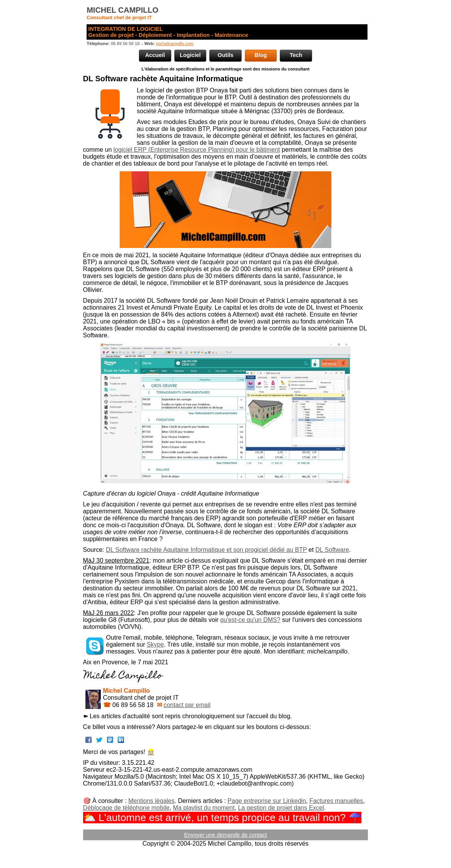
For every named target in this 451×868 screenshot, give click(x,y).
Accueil (155, 55)
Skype (155, 644)
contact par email (187, 705)
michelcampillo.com (175, 44)
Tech (296, 55)
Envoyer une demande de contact (225, 835)
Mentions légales (151, 801)
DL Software (332, 550)
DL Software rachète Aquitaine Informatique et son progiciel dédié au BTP (206, 550)
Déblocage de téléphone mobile (126, 808)
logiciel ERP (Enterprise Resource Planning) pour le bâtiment (197, 150)
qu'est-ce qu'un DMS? (250, 620)
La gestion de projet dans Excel (281, 808)
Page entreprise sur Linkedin (267, 801)
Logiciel (190, 55)
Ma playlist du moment (204, 808)
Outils (226, 55)
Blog (261, 55)
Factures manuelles (336, 801)
